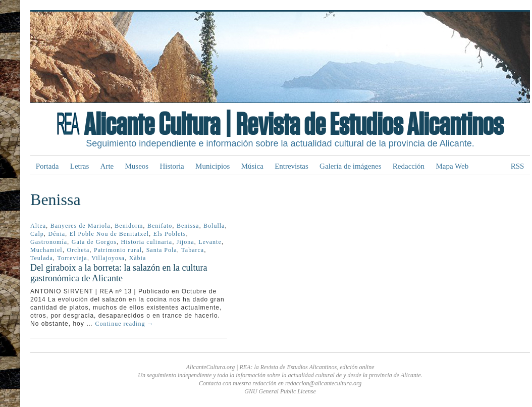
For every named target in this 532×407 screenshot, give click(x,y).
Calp (37, 234)
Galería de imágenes (350, 166)
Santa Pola (162, 250)
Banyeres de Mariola (81, 226)
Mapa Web (452, 166)
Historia (172, 166)
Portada (47, 166)
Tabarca (193, 250)
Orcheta (78, 250)
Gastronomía (49, 242)
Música (252, 166)
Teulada (42, 258)
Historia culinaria (146, 242)
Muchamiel (46, 250)
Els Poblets (170, 234)
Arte (107, 166)
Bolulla (214, 226)
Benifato (160, 226)
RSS (518, 166)
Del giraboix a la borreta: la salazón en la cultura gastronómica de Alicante (119, 273)
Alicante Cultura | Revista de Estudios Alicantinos (294, 125)
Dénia (57, 234)
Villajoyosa (108, 258)
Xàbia (138, 258)
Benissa (188, 226)
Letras (79, 166)
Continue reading (124, 324)
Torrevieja (72, 258)
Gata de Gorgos (94, 242)
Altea (38, 226)
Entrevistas (291, 166)
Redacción (409, 166)
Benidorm (129, 226)
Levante (210, 242)
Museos (137, 166)
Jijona (185, 242)
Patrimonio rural (118, 250)
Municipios (212, 166)
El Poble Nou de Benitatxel (109, 234)
